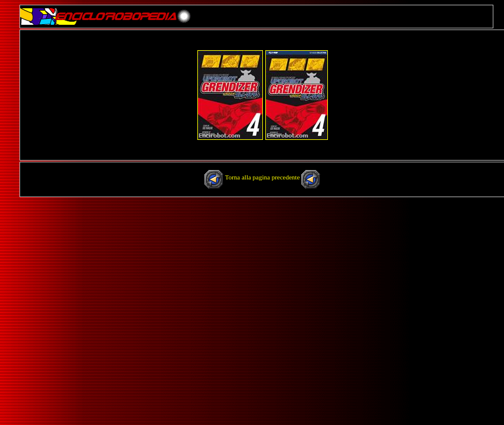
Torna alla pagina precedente (263, 177)
